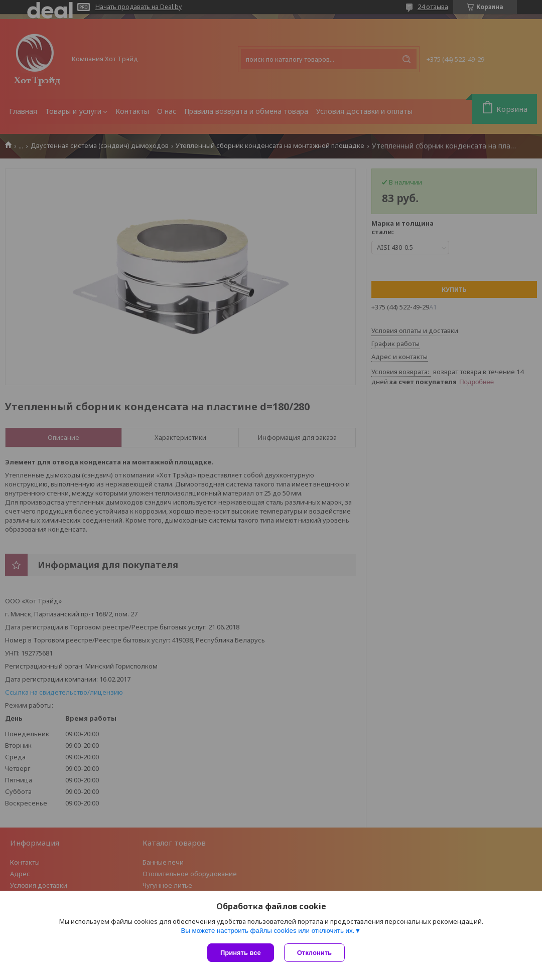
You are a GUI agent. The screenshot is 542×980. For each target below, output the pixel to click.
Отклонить (314, 953)
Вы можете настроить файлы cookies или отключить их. (267, 931)
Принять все (241, 953)
